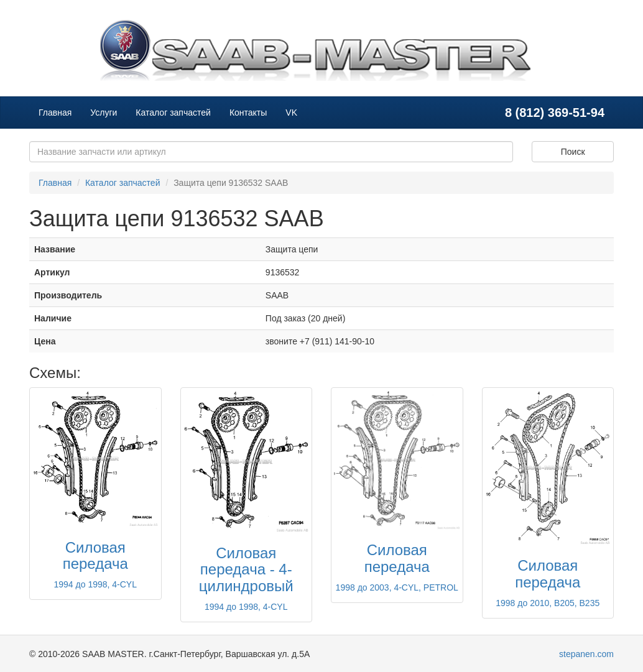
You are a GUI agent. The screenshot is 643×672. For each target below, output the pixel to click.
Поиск (573, 152)
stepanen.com (586, 654)
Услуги (104, 113)
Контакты (248, 113)
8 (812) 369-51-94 (555, 113)
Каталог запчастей (173, 113)
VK (291, 113)
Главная (55, 113)
